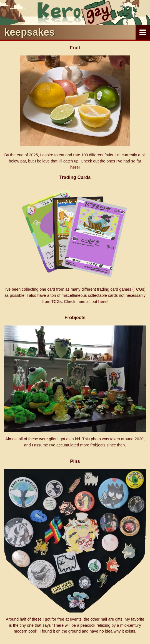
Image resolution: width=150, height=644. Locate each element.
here (74, 167)
